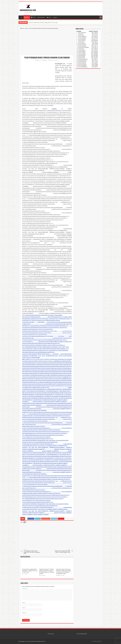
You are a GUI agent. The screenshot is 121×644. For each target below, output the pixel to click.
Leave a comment (54, 60)
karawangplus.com (23, 641)
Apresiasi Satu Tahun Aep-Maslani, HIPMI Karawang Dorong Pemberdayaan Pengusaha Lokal (64, 571)
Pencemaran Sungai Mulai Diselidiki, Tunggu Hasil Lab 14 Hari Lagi (43, 22)
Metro (26, 17)
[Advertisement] (47, 42)
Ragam (55, 17)
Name (24, 603)
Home (21, 17)
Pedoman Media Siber (82, 634)
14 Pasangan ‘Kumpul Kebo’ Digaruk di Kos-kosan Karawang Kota (32, 552)
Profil (33, 17)
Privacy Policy (51, 634)
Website (24, 613)
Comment (25, 588)
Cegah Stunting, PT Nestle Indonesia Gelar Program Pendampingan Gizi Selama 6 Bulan (47, 571)
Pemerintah (41, 17)
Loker (49, 17)
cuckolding (54, 109)
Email (24, 608)
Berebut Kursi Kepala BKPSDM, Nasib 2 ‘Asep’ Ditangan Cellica (62, 551)
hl (25, 522)
